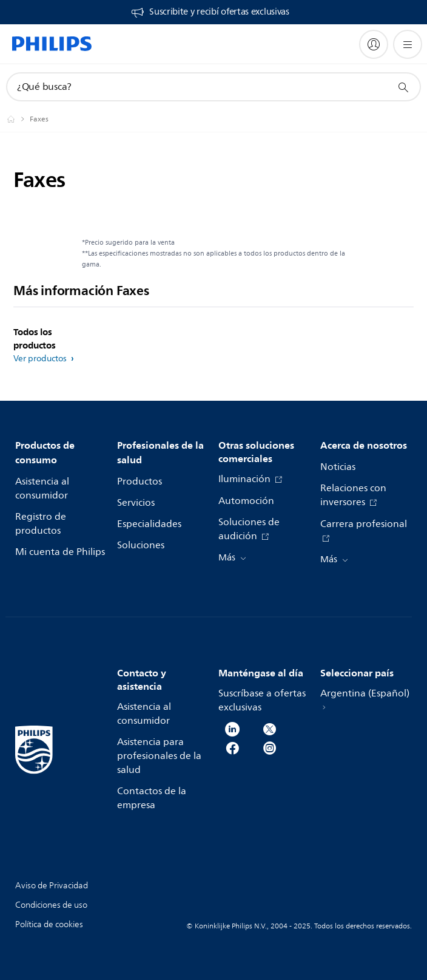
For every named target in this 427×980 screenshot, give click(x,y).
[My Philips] (374, 44)
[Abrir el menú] (408, 44)
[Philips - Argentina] (18, 119)
